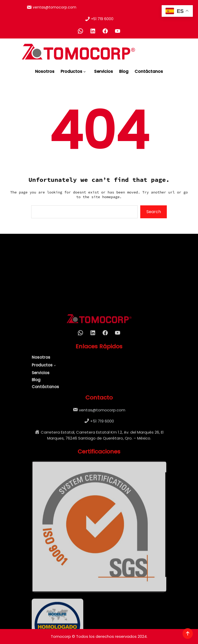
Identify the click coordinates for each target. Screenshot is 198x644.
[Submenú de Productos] (86, 70)
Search (154, 212)
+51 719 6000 (102, 18)
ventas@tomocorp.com (55, 6)
